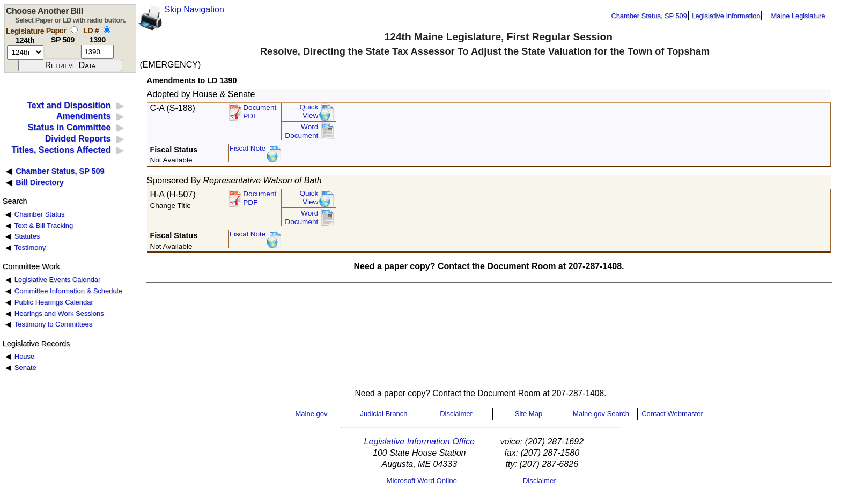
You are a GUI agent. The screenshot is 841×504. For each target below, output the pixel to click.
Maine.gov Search (601, 414)
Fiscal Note (247, 148)
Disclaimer (456, 414)
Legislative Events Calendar (58, 280)
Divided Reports (78, 139)
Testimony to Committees (53, 324)
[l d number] (97, 52)
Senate (25, 368)
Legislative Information (726, 16)
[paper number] (62, 52)
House (24, 356)
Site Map (529, 414)
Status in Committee (69, 127)
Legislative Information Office (419, 442)
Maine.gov (312, 414)
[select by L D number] (107, 30)
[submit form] (70, 65)
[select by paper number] (74, 30)
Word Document (301, 131)
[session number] (25, 52)
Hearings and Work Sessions (59, 313)
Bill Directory (40, 182)
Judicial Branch (383, 414)
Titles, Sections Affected (61, 150)
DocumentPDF (260, 112)
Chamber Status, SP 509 (649, 16)
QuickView (309, 111)
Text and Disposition (69, 105)
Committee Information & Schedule (68, 291)
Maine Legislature (798, 16)
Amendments (83, 116)
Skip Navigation (194, 9)
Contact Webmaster (672, 414)
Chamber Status (40, 214)
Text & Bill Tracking (44, 225)
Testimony (30, 247)
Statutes (27, 236)
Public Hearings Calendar (54, 302)
